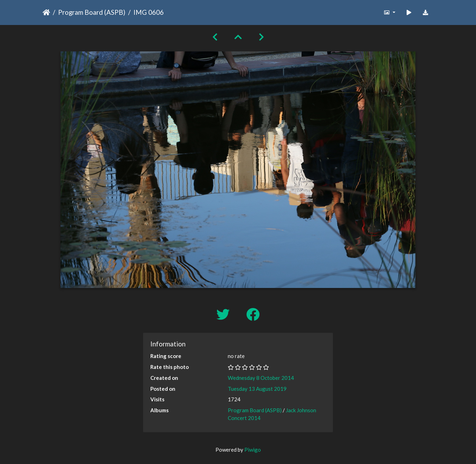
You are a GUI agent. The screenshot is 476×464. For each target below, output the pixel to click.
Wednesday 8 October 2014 (261, 378)
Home (46, 12)
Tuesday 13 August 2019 (257, 389)
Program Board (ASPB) (92, 12)
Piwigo (253, 450)
